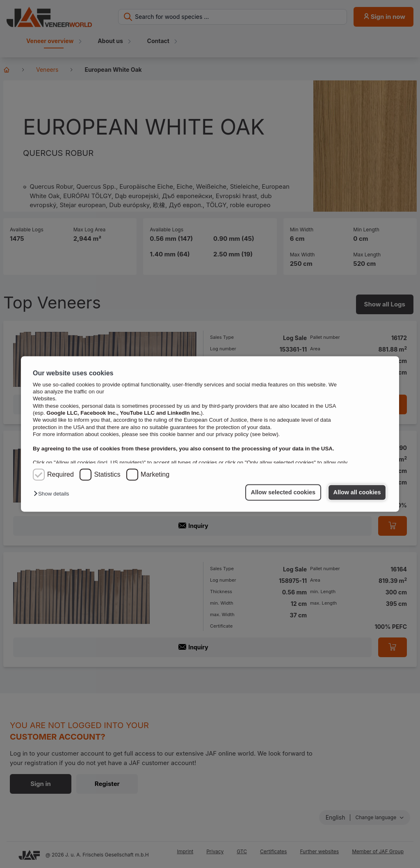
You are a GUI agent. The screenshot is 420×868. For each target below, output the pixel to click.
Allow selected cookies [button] (283, 492)
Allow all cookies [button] (357, 492)
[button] (53, 494)
